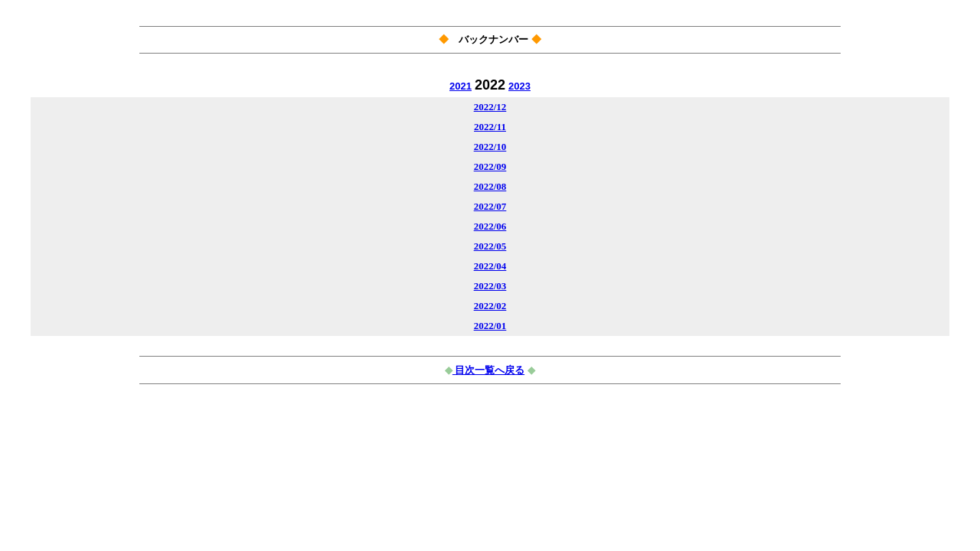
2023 (519, 86)
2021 (461, 86)
